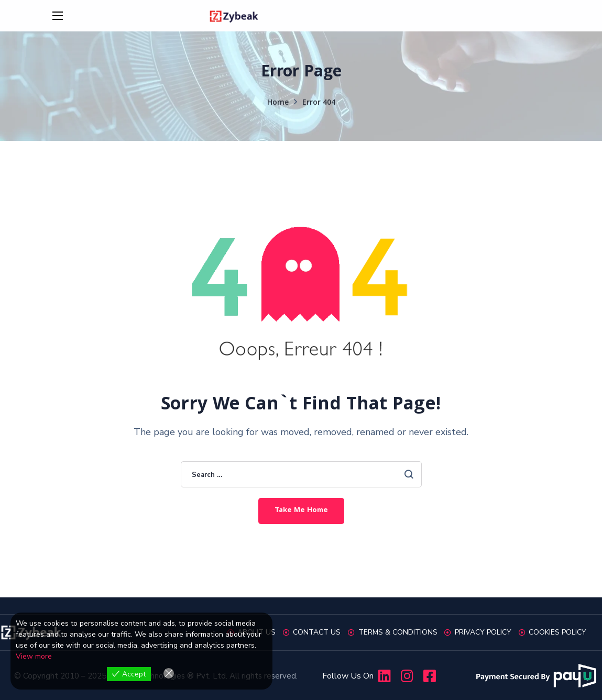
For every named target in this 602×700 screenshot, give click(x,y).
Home (278, 103)
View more (34, 656)
